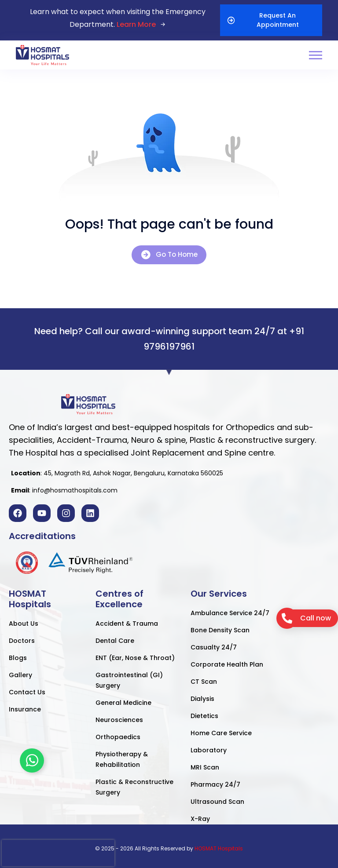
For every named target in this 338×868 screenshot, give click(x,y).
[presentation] (58, 853)
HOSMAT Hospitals (219, 848)
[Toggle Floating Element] (32, 760)
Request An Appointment (263, 20)
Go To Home (169, 255)
